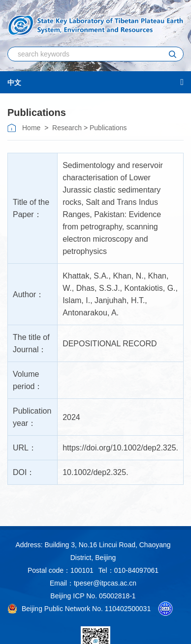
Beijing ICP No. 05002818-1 (93, 596)
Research (67, 128)
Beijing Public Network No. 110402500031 (79, 609)
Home (31, 128)
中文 (14, 83)
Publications (108, 128)
